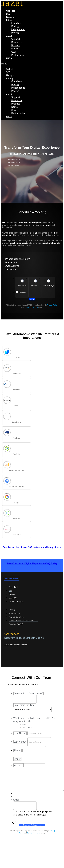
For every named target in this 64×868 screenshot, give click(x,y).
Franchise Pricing (17, 25)
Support (16, 39)
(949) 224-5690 (11, 634)
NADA (9, 58)
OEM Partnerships (18, 53)
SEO (8, 14)
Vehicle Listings (48, 286)
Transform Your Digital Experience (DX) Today (32, 563)
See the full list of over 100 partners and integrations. (32, 547)
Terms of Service (31, 307)
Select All (22, 293)
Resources (17, 42)
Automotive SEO (35, 286)
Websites (11, 11)
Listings (10, 17)
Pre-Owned (27, 728)
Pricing (9, 20)
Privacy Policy (52, 305)
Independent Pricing (18, 31)
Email (16, 800)
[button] (9, 64)
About (9, 36)
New (24, 725)
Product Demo (16, 47)
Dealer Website (22, 286)
